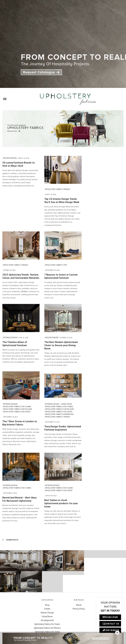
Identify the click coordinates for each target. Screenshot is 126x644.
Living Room (66, 404)
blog (47, 605)
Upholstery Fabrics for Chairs (17, 407)
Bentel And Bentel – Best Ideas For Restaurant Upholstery (20, 499)
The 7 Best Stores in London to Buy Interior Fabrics (20, 423)
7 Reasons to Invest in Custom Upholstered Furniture (61, 276)
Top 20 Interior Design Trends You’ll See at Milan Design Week (62, 200)
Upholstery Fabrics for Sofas (17, 412)
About (79, 605)
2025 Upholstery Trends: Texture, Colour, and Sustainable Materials (21, 276)
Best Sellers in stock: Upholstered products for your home (61, 503)
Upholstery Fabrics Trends (57, 189)
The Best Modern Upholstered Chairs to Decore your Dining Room (61, 345)
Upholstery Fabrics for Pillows (17, 409)
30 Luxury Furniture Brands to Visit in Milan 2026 (19, 164)
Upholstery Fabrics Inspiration (59, 414)
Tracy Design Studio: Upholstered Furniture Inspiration (63, 428)
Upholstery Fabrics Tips (56, 265)
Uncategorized (10, 158)
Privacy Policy (79, 609)
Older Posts (10, 540)
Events (47, 609)
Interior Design (10, 338)
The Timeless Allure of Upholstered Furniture (15, 344)
